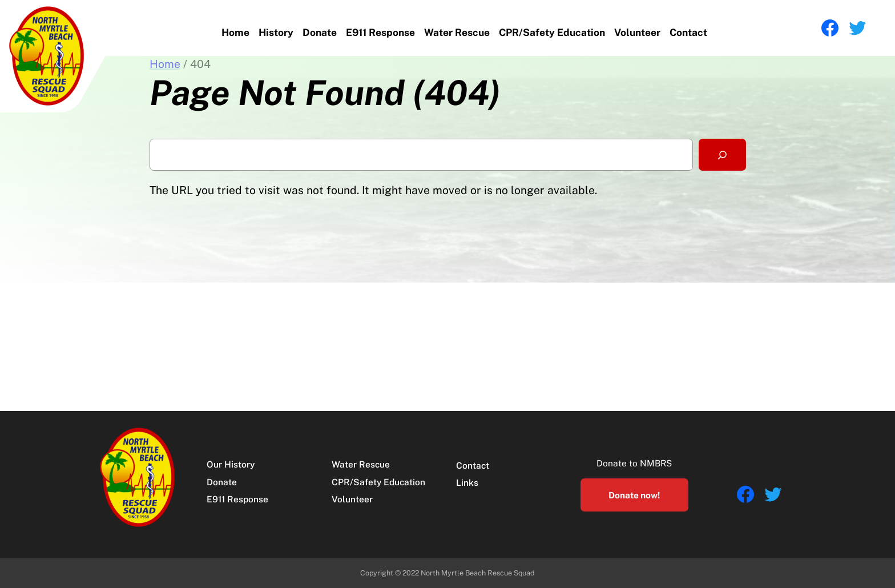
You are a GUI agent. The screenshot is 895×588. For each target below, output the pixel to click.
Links (467, 482)
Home (235, 32)
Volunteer (637, 32)
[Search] (722, 155)
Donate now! (634, 495)
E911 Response (380, 32)
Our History (231, 464)
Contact (688, 32)
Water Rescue (457, 32)
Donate (320, 32)
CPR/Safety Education (552, 32)
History (276, 32)
